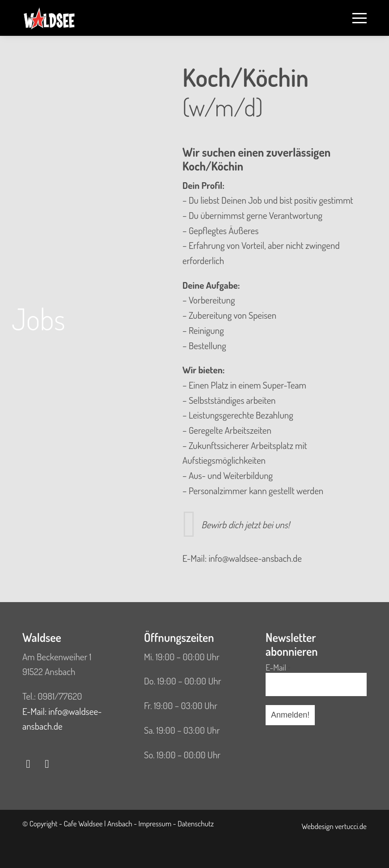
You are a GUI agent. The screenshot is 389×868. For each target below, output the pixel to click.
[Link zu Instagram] (47, 764)
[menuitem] (355, 18)
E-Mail (278, 668)
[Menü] (355, 18)
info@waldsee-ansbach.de (255, 558)
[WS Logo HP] (49, 18)
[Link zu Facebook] (28, 764)
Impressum (155, 823)
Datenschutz (196, 823)
